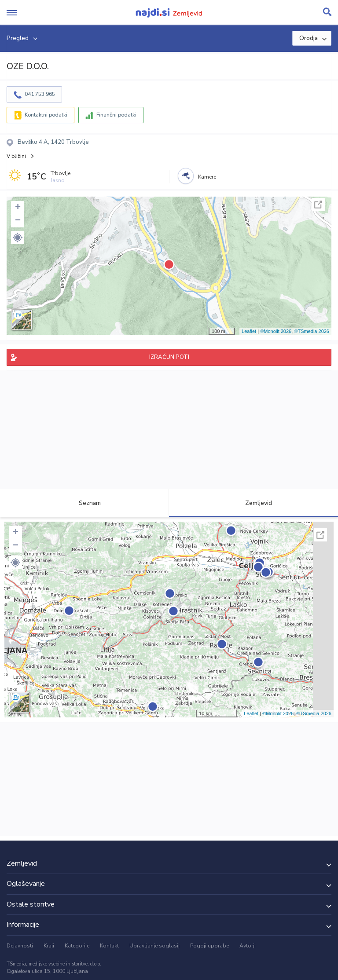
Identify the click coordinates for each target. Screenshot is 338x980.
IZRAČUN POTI (169, 357)
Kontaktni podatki (46, 115)
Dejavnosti (20, 946)
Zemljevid (253, 503)
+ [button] (18, 208)
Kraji (49, 946)
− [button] (18, 221)
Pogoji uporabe (209, 946)
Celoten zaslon (318, 205)
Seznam (85, 503)
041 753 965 (40, 94)
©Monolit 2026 (276, 331)
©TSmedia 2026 (312, 331)
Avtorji (248, 946)
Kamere (207, 177)
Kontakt (109, 946)
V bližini (16, 156)
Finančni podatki (116, 115)
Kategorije (77, 946)
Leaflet (249, 331)
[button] (18, 238)
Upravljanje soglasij (154, 946)
